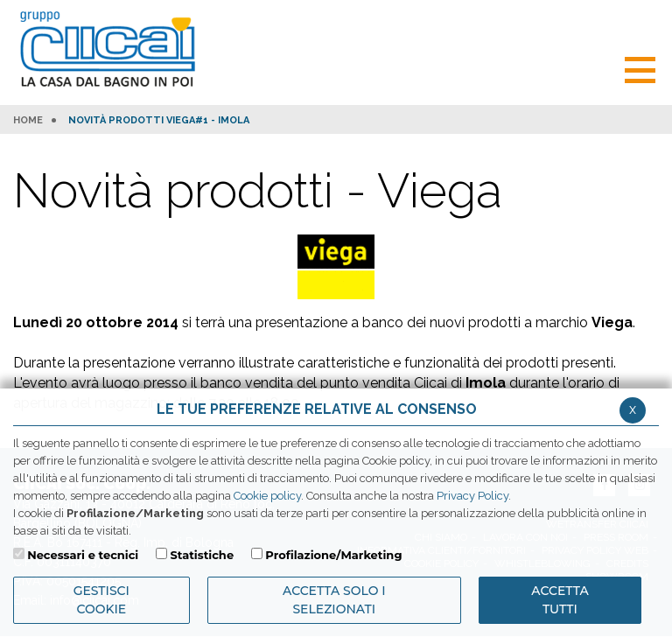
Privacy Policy (472, 496)
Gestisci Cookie (101, 600)
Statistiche (202, 555)
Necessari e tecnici (83, 555)
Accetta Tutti (560, 600)
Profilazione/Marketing (333, 555)
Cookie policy (267, 496)
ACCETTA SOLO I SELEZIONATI (334, 600)
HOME (28, 121)
